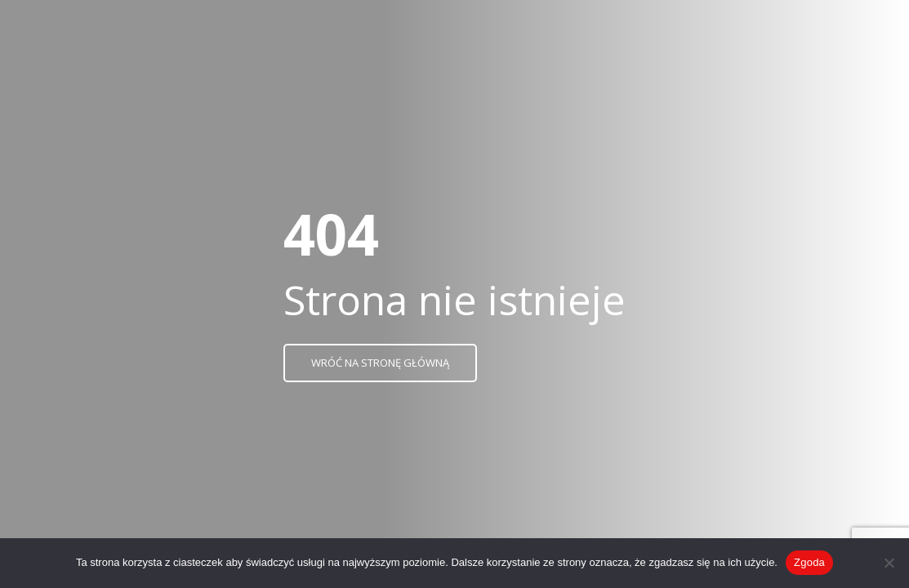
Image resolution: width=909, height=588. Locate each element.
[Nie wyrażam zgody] (889, 563)
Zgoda (809, 562)
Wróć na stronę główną (380, 363)
